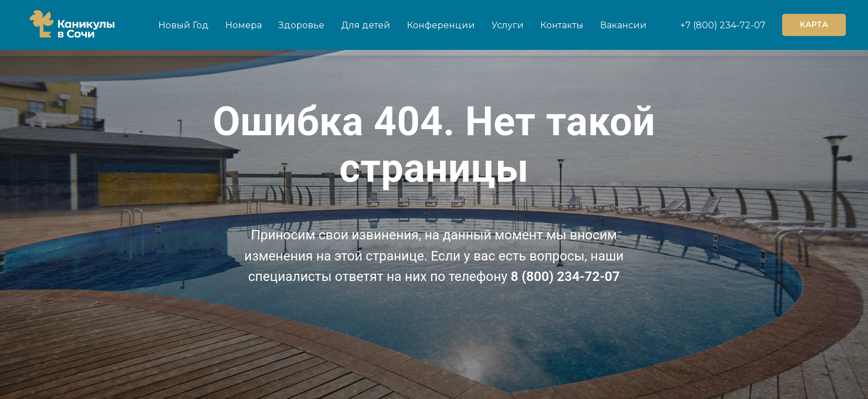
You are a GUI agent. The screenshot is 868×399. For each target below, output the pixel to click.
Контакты (562, 25)
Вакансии (623, 25)
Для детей (366, 25)
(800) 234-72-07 (728, 25)
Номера (244, 25)
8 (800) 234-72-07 (565, 277)
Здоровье (301, 25)
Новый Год (184, 25)
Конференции (441, 25)
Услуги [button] (508, 25)
